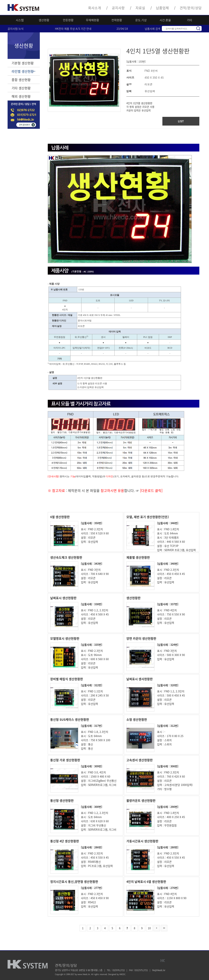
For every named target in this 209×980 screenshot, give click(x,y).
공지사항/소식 (16, 29)
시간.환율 (165, 20)
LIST (181, 121)
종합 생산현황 (21, 80)
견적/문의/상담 (191, 8)
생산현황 (44, 20)
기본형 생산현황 (23, 63)
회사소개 (95, 8)
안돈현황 (68, 20)
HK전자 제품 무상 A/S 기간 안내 (73, 29)
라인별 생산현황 (23, 71)
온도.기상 (141, 20)
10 (149, 928)
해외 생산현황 (21, 96)
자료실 (140, 8)
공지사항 (118, 8)
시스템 (20, 20)
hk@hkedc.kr (159, 970)
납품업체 (162, 8)
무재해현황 (92, 20)
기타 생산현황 (21, 88)
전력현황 (117, 20)
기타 (189, 20)
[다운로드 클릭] (151, 491)
